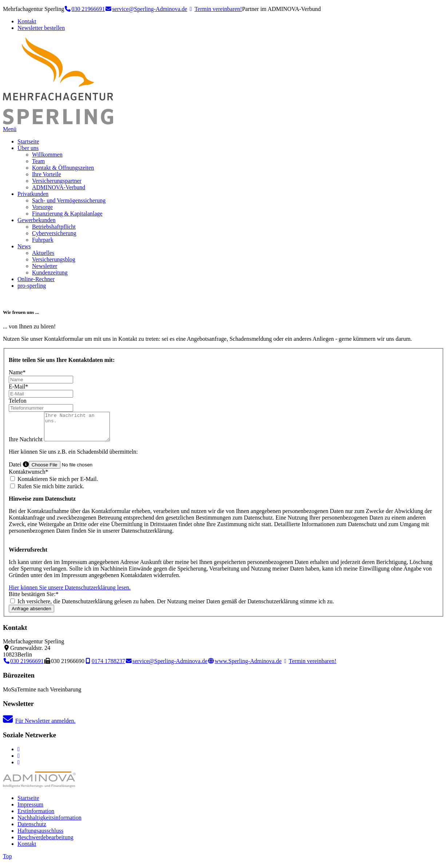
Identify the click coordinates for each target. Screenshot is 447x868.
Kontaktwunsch (28, 477)
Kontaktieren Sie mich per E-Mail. (54, 484)
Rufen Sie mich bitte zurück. (47, 492)
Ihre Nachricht (26, 445)
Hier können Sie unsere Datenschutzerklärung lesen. (70, 593)
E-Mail (18, 386)
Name (17, 372)
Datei (19, 470)
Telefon (18, 401)
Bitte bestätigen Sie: (34, 599)
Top (7, 862)
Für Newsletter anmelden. (39, 726)
